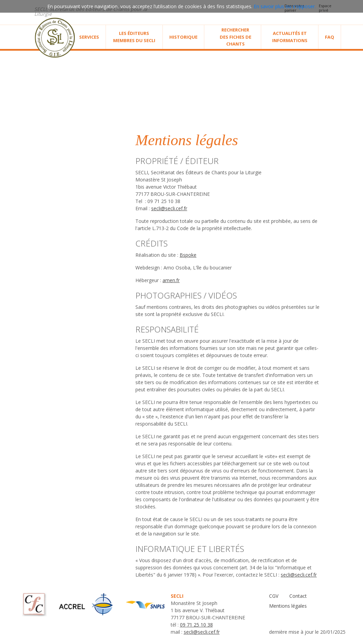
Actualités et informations (290, 37)
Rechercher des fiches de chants (235, 37)
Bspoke (188, 255)
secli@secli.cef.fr (169, 208)
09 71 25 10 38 (196, 625)
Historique (183, 37)
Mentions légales (288, 606)
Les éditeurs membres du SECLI (134, 37)
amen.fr (171, 280)
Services (89, 37)
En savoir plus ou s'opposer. (285, 6)
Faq (330, 37)
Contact (298, 596)
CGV (274, 596)
